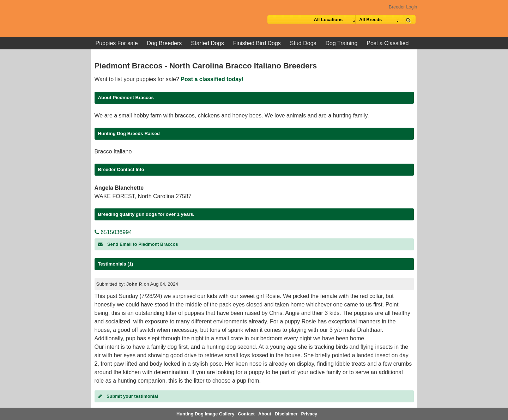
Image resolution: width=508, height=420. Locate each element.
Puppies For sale (117, 43)
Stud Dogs (303, 43)
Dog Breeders (165, 43)
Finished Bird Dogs (257, 43)
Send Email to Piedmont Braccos (138, 244)
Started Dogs (207, 43)
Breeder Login (403, 7)
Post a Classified (388, 43)
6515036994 (113, 232)
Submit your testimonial (128, 396)
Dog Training (342, 43)
